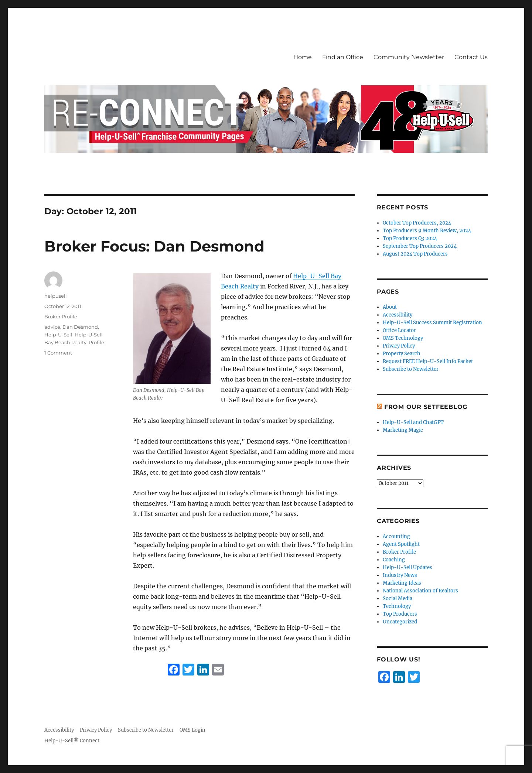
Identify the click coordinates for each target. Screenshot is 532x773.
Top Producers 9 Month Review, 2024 (427, 231)
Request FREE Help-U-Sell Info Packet (428, 361)
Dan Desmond (80, 327)
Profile (96, 342)
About (390, 307)
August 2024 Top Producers (415, 254)
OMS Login (192, 730)
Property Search (402, 354)
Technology (397, 606)
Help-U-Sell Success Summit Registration (432, 323)
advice (52, 327)
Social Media (398, 598)
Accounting (396, 536)
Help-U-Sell (58, 335)
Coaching (394, 560)
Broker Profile (61, 317)
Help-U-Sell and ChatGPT (413, 422)
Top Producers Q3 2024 (410, 238)
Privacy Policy (399, 346)
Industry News (400, 575)
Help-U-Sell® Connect (72, 741)
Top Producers (400, 614)
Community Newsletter (409, 57)
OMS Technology (403, 338)
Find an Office (343, 57)
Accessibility (398, 315)
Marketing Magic (403, 430)
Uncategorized (400, 622)
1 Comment (58, 353)
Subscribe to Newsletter (411, 369)
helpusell (56, 296)
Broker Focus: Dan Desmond (154, 246)
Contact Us (471, 57)
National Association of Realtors (420, 591)
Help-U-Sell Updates (407, 567)
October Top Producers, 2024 (417, 223)
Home (303, 57)
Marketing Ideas (402, 583)
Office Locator (399, 330)
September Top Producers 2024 (420, 246)
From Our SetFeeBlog (426, 407)
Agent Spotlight (401, 544)
